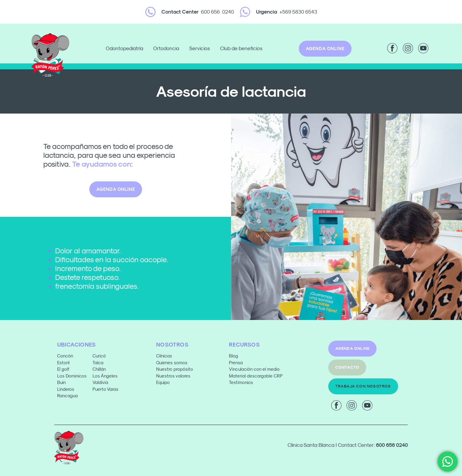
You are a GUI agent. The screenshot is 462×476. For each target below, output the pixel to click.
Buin (61, 382)
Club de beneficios (241, 49)
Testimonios (241, 382)
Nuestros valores (173, 376)
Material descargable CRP (256, 376)
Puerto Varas (106, 389)
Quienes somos (172, 363)
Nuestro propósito (175, 369)
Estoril (63, 363)
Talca (98, 363)
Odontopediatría (126, 49)
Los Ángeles (105, 376)
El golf (63, 369)
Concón (65, 356)
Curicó (99, 356)
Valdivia (100, 382)
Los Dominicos (72, 376)
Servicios (201, 49)
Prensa (236, 363)
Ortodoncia (168, 49)
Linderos (66, 389)
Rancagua (67, 396)
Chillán (99, 369)
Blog (234, 356)
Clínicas (164, 356)
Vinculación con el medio (254, 369)
